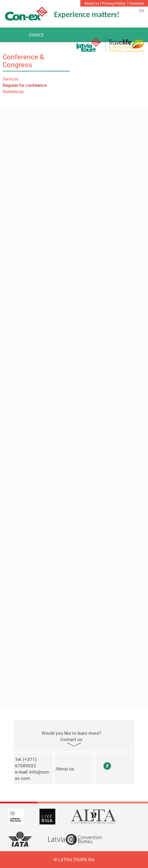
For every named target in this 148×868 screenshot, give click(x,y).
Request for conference (25, 85)
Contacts (137, 3)
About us (92, 3)
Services (11, 79)
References (13, 91)
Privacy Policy (114, 3)
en (142, 11)
